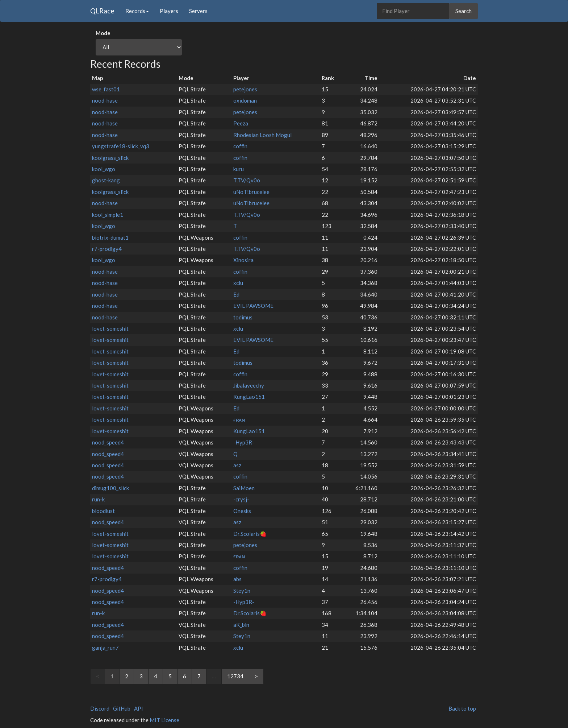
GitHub (122, 708)
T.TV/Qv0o (247, 180)
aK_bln (241, 625)
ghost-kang (106, 180)
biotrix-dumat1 (110, 237)
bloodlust (103, 511)
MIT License (164, 720)
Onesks (242, 511)
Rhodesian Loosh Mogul (262, 135)
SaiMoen (244, 488)
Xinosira (243, 260)
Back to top (462, 708)
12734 (235, 676)
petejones (245, 89)
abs (237, 579)
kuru (239, 169)
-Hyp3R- (244, 442)
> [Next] (256, 676)
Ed (236, 294)
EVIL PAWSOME (253, 306)
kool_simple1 (108, 215)
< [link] (98, 676)
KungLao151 (249, 397)
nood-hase (105, 100)
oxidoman (245, 100)
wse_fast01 (106, 89)
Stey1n (242, 591)
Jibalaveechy (249, 385)
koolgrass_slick (110, 158)
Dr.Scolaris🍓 (250, 534)
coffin (240, 146)
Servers (198, 11)
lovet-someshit (110, 328)
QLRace (102, 11)
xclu (238, 283)
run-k (98, 499)
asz (237, 465)
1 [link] (112, 676)
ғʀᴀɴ (239, 419)
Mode (103, 33)
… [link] (214, 676)
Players (169, 11)
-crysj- (241, 499)
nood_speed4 (108, 442)
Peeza (241, 123)
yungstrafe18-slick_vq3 (121, 146)
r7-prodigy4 (107, 249)
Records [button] (137, 11)
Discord (100, 708)
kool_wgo (104, 169)
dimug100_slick (110, 488)
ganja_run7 (105, 648)
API (139, 708)
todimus (243, 317)
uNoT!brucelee (251, 192)
